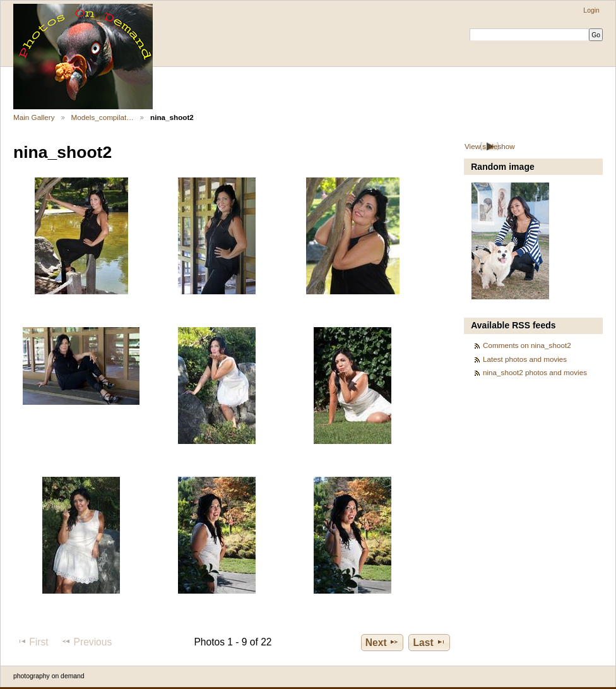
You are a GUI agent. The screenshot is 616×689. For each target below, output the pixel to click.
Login (591, 10)
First (33, 642)
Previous (86, 642)
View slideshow (490, 146)
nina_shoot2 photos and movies (535, 372)
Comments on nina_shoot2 (527, 345)
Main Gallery (34, 117)
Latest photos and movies (525, 359)
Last (429, 642)
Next (382, 642)
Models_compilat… (103, 117)
